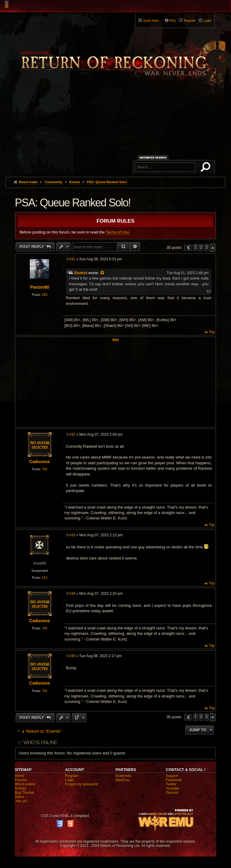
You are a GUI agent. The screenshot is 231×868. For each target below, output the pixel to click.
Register (72, 776)
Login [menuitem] (207, 20)
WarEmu (122, 780)
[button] (188, 248)
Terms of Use (118, 232)
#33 (72, 535)
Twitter (171, 784)
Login (70, 780)
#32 (72, 434)
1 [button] (196, 248)
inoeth (40, 563)
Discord (172, 793)
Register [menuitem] (190, 20)
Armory (21, 788)
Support (172, 776)
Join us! (21, 801)
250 (45, 295)
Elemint (81, 273)
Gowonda (123, 776)
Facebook (174, 780)
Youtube (172, 788)
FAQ (173, 20)
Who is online (40, 743)
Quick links (151, 20)
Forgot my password (82, 784)
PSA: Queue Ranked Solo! (107, 182)
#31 (72, 259)
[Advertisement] (115, 132)
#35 (72, 656)
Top (212, 332)
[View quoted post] (103, 273)
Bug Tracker (25, 793)
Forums (21, 780)
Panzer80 (40, 287)
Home (20, 776)
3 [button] (207, 248)
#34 (72, 594)
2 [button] (201, 248)
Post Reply (32, 247)
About (19, 797)
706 (45, 469)
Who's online (25, 784)
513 (45, 578)
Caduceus (40, 462)
